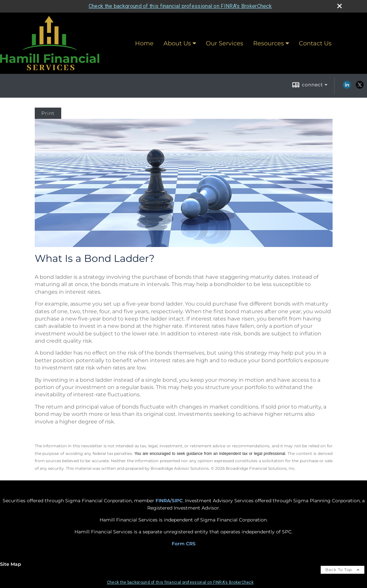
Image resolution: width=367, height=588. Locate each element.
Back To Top (343, 570)
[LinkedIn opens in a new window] (347, 87)
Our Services (225, 43)
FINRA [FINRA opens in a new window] (163, 501)
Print (48, 113)
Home (144, 43)
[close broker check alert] (340, 6)
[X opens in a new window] (360, 87)
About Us (177, 43)
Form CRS (184, 544)
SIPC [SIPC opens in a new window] (177, 501)
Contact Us (315, 43)
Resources (269, 43)
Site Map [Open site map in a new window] (11, 564)
